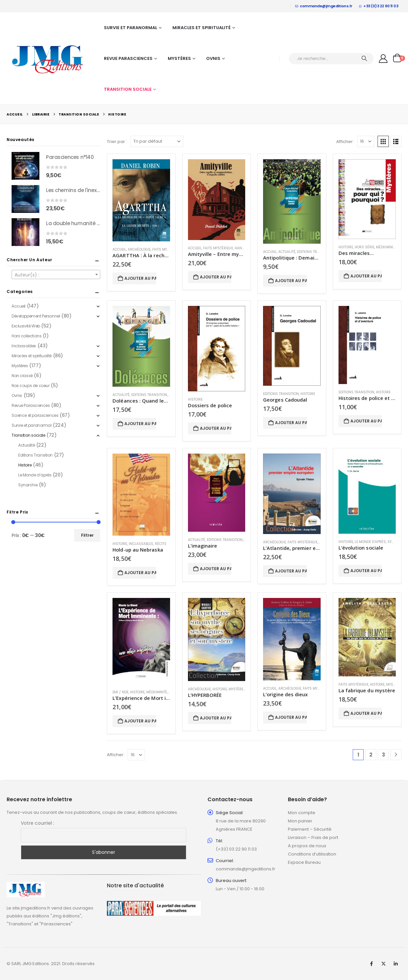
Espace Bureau (304, 862)
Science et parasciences (35, 415)
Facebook (371, 964)
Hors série (364, 247)
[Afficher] (366, 141)
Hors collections (26, 336)
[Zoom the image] (26, 886)
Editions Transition (315, 252)
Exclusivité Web (26, 326)
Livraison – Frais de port (313, 837)
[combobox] (56, 274)
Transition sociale (128, 89)
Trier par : (117, 142)
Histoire (346, 247)
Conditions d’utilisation (312, 854)
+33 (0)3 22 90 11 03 (379, 6)
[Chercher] (364, 59)
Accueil (119, 249)
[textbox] (56, 275)
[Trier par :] (157, 141)
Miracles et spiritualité (202, 28)
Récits (161, 544)
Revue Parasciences (128, 58)
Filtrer (87, 535)
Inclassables (141, 544)
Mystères (179, 58)
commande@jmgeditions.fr (324, 6)
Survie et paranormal (131, 28)
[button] (383, 141)
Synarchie (28, 485)
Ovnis (213, 58)
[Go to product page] (141, 200)
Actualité (287, 252)
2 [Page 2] (371, 755)
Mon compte (302, 813)
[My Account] (383, 59)
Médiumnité (386, 247)
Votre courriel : (38, 823)
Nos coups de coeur (30, 386)
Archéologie (139, 249)
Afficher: (345, 142)
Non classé (22, 376)
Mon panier (300, 821)
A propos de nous (307, 846)
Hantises (243, 248)
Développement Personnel (36, 316)
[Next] (396, 755)
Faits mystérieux (167, 249)
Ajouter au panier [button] (140, 278)
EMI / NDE (120, 692)
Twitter (384, 964)
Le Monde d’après (370, 542)
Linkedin (396, 964)
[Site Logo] (48, 59)
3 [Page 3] (384, 755)
